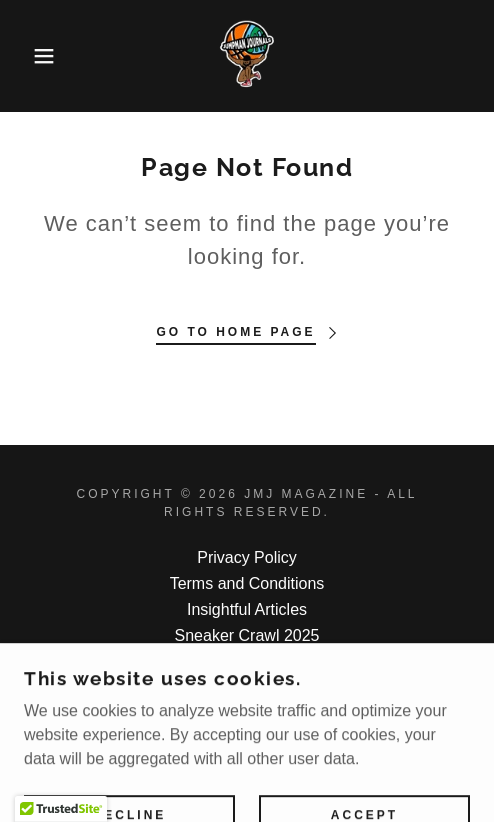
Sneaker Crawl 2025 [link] (247, 635)
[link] (246, 56)
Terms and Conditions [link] (247, 583)
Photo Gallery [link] (247, 661)
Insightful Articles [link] (247, 609)
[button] (35, 56)
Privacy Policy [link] (247, 557)
